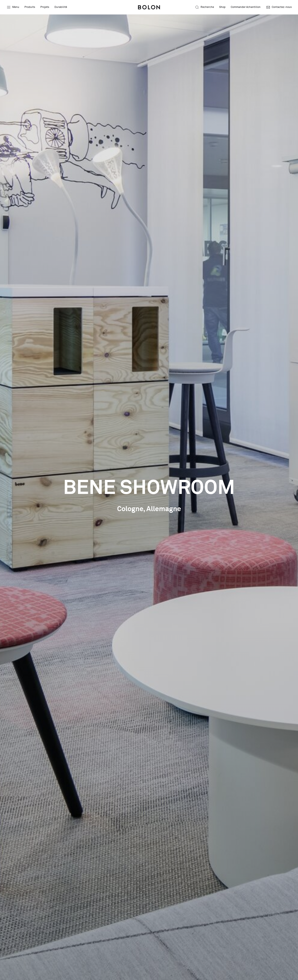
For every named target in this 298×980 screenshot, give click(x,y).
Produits (30, 7)
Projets (45, 7)
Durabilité (61, 7)
